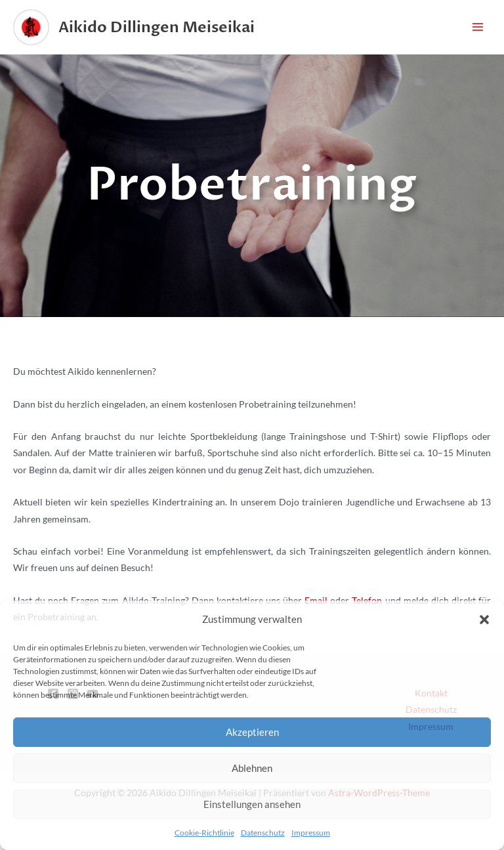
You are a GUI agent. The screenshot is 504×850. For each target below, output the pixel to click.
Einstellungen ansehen (252, 804)
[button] (484, 620)
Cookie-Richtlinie (204, 833)
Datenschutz (263, 833)
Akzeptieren (252, 732)
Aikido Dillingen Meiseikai (157, 27)
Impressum (311, 833)
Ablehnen (252, 768)
